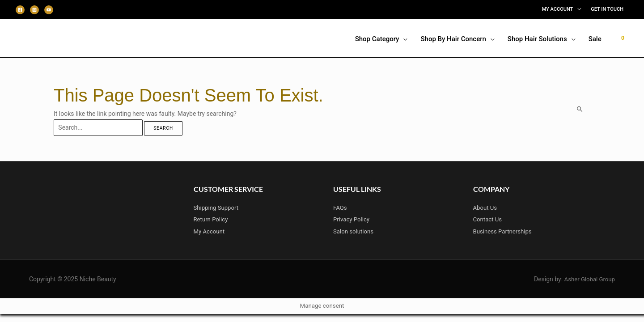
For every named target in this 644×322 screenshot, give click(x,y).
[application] (577, 9)
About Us (486, 208)
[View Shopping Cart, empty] (623, 38)
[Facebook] (20, 10)
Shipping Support (218, 208)
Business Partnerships (504, 231)
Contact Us (489, 220)
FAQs (341, 208)
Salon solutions (355, 231)
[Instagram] (34, 10)
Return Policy (212, 220)
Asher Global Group (588, 279)
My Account (210, 231)
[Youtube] (49, 10)
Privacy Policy (352, 220)
